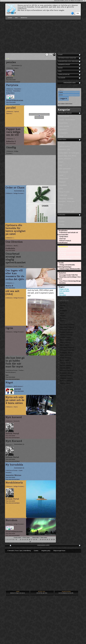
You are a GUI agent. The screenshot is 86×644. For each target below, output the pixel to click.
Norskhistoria (14, 483)
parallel (11, 108)
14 (25, 539)
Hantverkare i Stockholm (67, 325)
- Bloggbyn (61, 287)
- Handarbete (62, 273)
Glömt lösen (69, 104)
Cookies (36, 551)
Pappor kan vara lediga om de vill (13, 132)
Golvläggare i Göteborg (67, 350)
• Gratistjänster (63, 172)
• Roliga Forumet (64, 192)
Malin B (9, 286)
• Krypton (61, 221)
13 (23, 539)
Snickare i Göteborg (66, 365)
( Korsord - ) (9, 445)
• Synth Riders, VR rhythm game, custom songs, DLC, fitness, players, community (69, 156)
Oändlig (11, 147)
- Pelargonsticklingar (64, 259)
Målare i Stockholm (66, 340)
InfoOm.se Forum (65, 113)
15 (27, 539)
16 (29, 539)
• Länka (61, 175)
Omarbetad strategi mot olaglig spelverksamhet (16, 258)
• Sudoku (61, 225)
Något (9, 382)
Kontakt (10, 18)
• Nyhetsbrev (63, 130)
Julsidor (62, 78)
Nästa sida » (36, 538)
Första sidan (17, 538)
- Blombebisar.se (63, 247)
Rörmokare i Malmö (66, 376)
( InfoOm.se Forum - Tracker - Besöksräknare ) (15, 371)
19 (36, 539)
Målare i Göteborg (65, 342)
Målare (62, 308)
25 (45, 539)
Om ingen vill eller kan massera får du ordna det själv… (16, 275)
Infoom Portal (12, 433)
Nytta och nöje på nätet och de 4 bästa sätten (15, 400)
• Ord (60, 165)
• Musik (61, 205)
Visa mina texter (11, 80)
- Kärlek (61, 293)
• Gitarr (61, 162)
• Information (63, 185)
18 (34, 539)
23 (41, 539)
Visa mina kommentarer (13, 82)
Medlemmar (24, 18)
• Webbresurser (63, 179)
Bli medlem (62, 104)
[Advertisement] (43, 36)
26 (47, 539)
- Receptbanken (62, 231)
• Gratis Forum (63, 123)
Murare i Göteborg (65, 358)
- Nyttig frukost (63, 237)
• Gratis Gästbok (64, 126)
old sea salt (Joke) (12, 293)
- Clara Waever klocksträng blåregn (69, 281)
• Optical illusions (64, 146)
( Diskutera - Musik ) (12, 246)
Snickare (63, 316)
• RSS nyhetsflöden (65, 169)
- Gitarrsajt (62, 239)
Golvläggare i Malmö (66, 353)
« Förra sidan (26, 538)
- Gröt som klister (63, 291)
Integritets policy (46, 551)
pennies (11, 62)
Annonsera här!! (70, 83)
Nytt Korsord (14, 441)
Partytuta (12, 85)
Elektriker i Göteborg (66, 335)
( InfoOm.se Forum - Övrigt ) (15, 266)
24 (43, 539)
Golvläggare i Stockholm (67, 347)
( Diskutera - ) (10, 139)
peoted (18, 389)
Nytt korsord (14, 417)
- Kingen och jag (63, 289)
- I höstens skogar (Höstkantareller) (69, 269)
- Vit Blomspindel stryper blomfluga (69, 257)
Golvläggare (64, 311)
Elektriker (63, 305)
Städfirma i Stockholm (66, 378)
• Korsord (62, 218)
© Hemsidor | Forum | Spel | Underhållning (19, 551)
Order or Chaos (15, 188)
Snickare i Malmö (65, 368)
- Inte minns (62, 295)
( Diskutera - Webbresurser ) (14, 386)
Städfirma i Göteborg (66, 381)
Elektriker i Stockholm (66, 332)
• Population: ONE (64, 150)
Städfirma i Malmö (65, 383)
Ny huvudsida (14, 465)
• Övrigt (61, 136)
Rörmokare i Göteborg (67, 373)
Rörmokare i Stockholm (67, 370)
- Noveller (61, 263)
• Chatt (61, 189)
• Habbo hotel (63, 195)
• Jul (60, 208)
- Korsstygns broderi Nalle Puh (68, 275)
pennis (9, 78)
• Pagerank (62, 182)
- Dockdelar (62, 283)
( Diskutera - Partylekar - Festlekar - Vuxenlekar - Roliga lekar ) (14, 91)
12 (20, 539)
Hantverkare (64, 303)
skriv (16, 18)
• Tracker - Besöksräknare (67, 120)
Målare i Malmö (65, 345)
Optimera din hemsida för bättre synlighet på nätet (16, 230)
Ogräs (9, 328)
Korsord (62, 215)
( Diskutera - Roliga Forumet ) (12, 152)
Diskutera (62, 140)
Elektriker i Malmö (65, 337)
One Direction (14, 242)
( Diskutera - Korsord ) (13, 421)
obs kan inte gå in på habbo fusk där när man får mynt (15, 362)
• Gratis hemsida (64, 116)
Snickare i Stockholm (66, 363)
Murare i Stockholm (66, 355)
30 (30, 542)
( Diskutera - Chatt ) (12, 68)
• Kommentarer (63, 133)
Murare (62, 313)
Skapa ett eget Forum (59, 551)
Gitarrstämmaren (15, 100)
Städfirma (63, 321)
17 (32, 539)
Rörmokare (63, 318)
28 (52, 539)
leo (7, 375)
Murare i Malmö (65, 360)
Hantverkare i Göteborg (67, 327)
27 (49, 539)
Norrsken (11, 520)
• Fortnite (61, 143)
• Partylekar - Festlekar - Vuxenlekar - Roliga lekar (67, 200)
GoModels (10, 248)
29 (54, 539)
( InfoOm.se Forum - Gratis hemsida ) (14, 471)
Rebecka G (11, 141)
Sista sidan (44, 538)
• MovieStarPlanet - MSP (66, 211)
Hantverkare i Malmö (66, 330)
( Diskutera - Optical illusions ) (12, 112)
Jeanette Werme (13, 475)
